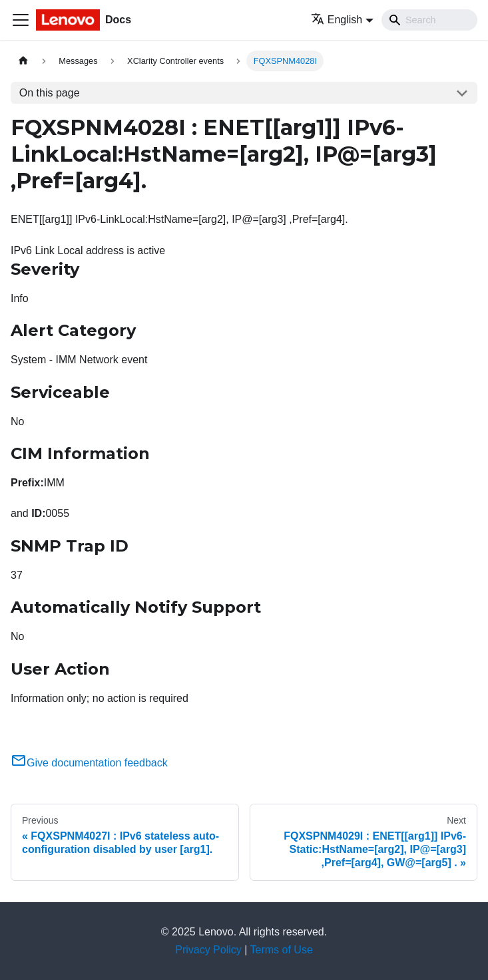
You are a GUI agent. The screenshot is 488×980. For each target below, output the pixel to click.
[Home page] (23, 61)
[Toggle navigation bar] (21, 20)
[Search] (429, 20)
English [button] (337, 20)
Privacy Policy (208, 950)
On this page (50, 93)
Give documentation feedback (89, 763)
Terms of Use (282, 950)
